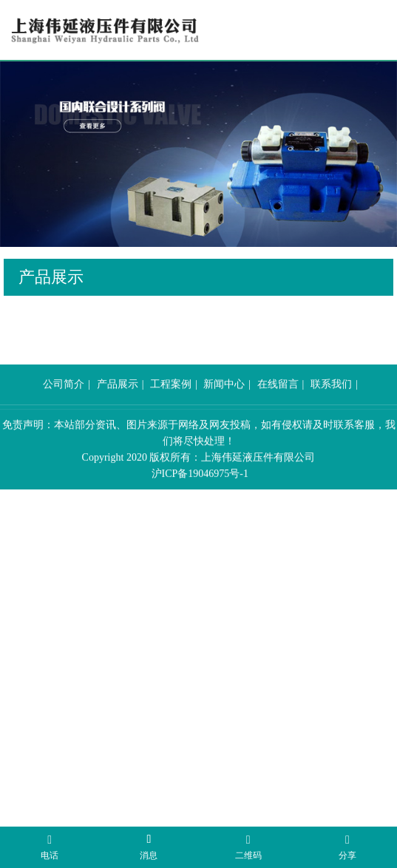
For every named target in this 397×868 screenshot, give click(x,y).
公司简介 (64, 402)
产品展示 (118, 402)
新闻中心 (224, 402)
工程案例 (171, 402)
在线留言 (278, 402)
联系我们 (331, 402)
